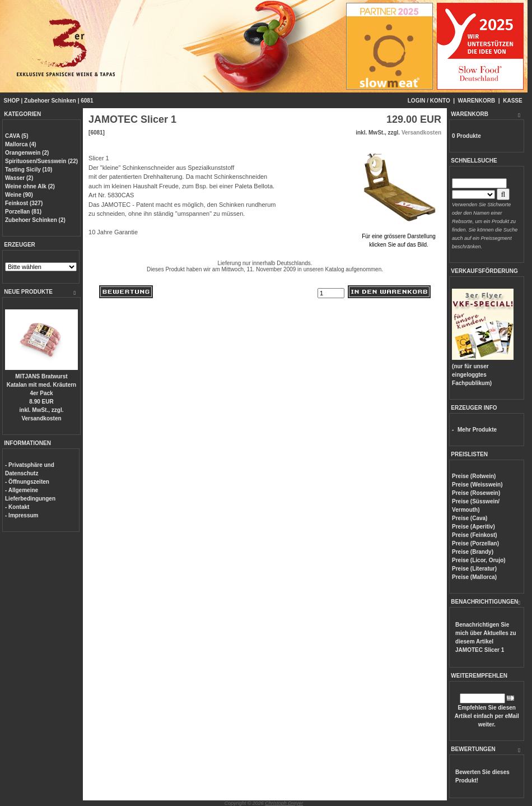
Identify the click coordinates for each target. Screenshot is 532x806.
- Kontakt (17, 507)
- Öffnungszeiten (27, 482)
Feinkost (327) (24, 203)
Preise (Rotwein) (474, 476)
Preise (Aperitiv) (473, 527)
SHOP (12, 101)
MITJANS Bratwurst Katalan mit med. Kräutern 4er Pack (41, 385)
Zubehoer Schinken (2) (35, 220)
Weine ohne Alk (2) (30, 186)
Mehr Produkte (477, 430)
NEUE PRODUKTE (28, 292)
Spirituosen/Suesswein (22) (41, 161)
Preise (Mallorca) (474, 577)
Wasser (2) (19, 178)
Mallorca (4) (21, 144)
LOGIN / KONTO (429, 101)
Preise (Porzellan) (475, 543)
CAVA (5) (17, 136)
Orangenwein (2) (27, 153)
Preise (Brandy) (473, 552)
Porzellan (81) (23, 212)
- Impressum (22, 515)
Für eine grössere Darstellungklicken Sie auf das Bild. (399, 236)
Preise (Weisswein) (477, 485)
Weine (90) (19, 195)
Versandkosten (41, 418)
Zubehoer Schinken (50, 101)
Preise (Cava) (470, 518)
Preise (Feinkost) (475, 535)
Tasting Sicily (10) (29, 170)
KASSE (512, 101)
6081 (87, 101)
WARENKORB (477, 101)
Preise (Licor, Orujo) (479, 560)
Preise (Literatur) (474, 569)
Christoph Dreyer (284, 803)
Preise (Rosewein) (476, 493)
